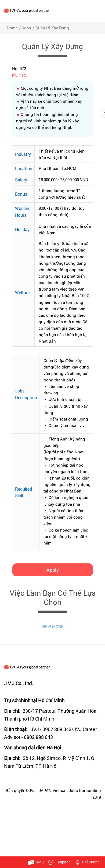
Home (12, 28)
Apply (53, 570)
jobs (27, 28)
